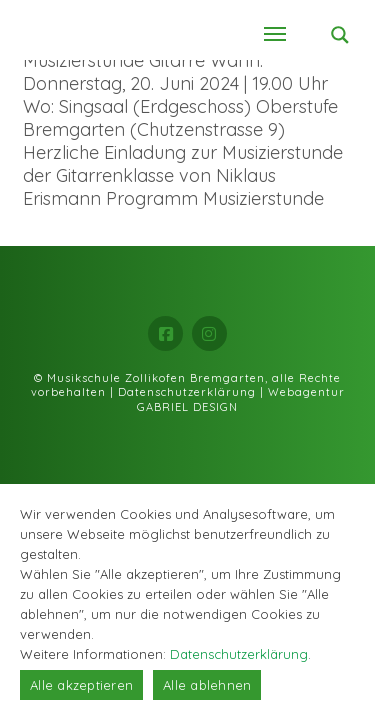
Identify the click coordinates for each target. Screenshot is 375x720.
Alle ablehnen (207, 685)
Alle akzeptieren (81, 685)
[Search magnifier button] (340, 35)
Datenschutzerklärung (187, 392)
